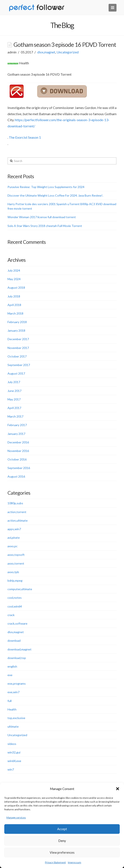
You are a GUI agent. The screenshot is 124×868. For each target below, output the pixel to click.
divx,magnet (46, 52)
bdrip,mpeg (15, 580)
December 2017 (18, 339)
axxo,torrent (16, 563)
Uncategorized (68, 52)
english (12, 666)
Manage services (16, 817)
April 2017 (14, 408)
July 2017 (14, 382)
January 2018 (16, 330)
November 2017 (18, 348)
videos (12, 744)
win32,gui (14, 752)
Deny (62, 841)
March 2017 (15, 416)
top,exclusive (16, 718)
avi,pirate (14, 538)
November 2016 (18, 451)
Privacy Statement (55, 862)
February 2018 (17, 322)
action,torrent (17, 512)
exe (10, 675)
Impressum (75, 862)
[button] (118, 789)
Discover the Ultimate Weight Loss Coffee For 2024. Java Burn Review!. (55, 195)
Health (12, 709)
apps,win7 (14, 529)
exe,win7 (13, 692)
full (10, 701)
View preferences (62, 852)
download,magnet (19, 649)
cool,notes (15, 598)
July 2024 (14, 270)
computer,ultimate (20, 589)
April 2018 (14, 305)
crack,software (17, 623)
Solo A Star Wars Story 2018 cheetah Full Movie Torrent (45, 226)
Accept (62, 829)
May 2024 (14, 279)
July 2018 (14, 296)
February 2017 (17, 425)
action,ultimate (18, 520)
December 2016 (18, 442)
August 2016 (16, 476)
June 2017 (14, 391)
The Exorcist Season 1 (25, 137)
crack (11, 615)
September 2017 (19, 365)
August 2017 (16, 373)
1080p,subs (15, 503)
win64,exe (14, 761)
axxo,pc (13, 546)
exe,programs (17, 683)
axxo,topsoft (16, 555)
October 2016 (17, 459)
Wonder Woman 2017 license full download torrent (42, 217)
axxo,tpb (13, 572)
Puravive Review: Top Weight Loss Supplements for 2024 (46, 187)
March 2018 (15, 313)
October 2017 (17, 356)
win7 (11, 769)
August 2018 (16, 288)
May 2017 (14, 399)
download (14, 641)
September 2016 (19, 468)
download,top (17, 658)
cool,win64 (15, 606)
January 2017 (16, 434)
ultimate (13, 726)
